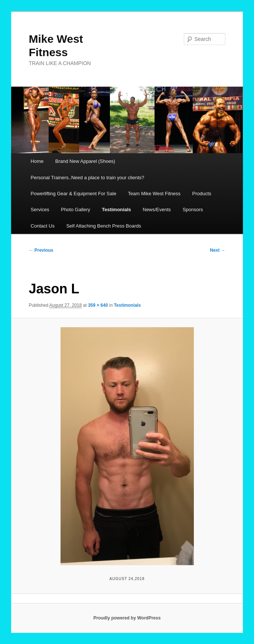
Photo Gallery (76, 210)
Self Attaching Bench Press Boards (104, 226)
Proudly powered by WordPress (127, 618)
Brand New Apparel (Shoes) (85, 161)
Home (37, 161)
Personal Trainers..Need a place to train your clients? (88, 178)
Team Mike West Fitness (154, 194)
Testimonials (116, 210)
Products (201, 194)
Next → (217, 250)
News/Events (157, 210)
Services (40, 210)
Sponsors (193, 210)
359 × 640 (98, 305)
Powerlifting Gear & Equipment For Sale (74, 194)
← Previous (41, 250)
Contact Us (43, 226)
